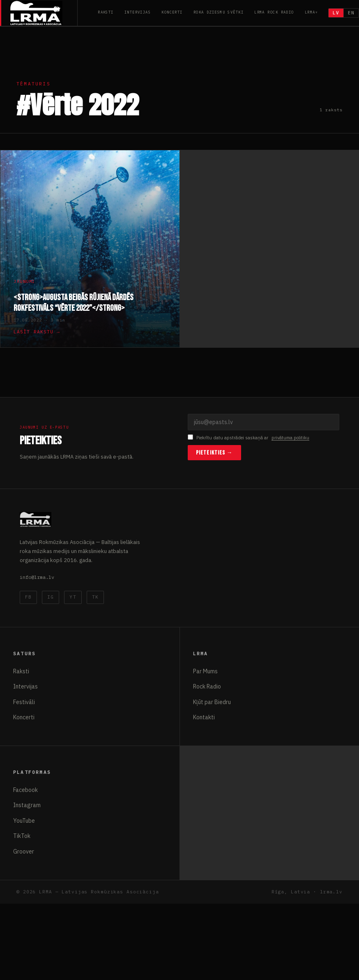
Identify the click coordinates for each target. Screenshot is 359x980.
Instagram (27, 805)
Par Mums (205, 671)
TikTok (22, 836)
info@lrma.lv (37, 577)
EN (351, 13)
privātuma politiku (290, 438)
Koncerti (172, 12)
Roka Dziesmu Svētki (219, 12)
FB (28, 597)
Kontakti (204, 717)
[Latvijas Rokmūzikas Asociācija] (44, 13)
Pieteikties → (214, 453)
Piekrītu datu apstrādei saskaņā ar (249, 438)
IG (51, 597)
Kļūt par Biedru (212, 702)
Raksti (106, 12)
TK (95, 597)
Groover (24, 851)
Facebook (25, 790)
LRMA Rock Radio (274, 12)
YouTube (24, 821)
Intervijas (138, 12)
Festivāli (24, 702)
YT (73, 597)
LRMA (310, 12)
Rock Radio (207, 686)
